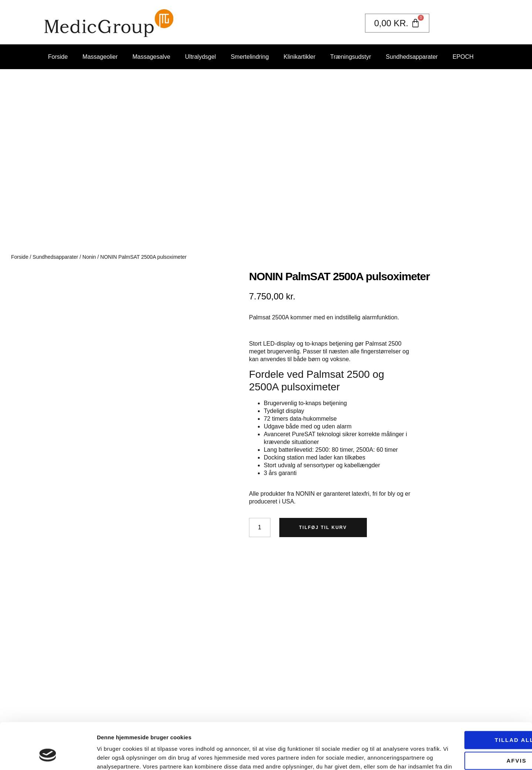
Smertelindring (250, 57)
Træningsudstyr (351, 57)
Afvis (470, 720)
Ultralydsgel (201, 57)
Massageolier (100, 57)
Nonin (89, 257)
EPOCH (463, 57)
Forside (58, 57)
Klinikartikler (300, 57)
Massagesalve (151, 57)
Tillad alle (470, 700)
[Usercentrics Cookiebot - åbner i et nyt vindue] (48, 756)
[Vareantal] (260, 528)
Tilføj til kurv (323, 528)
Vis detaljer (112, 755)
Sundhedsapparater (412, 57)
